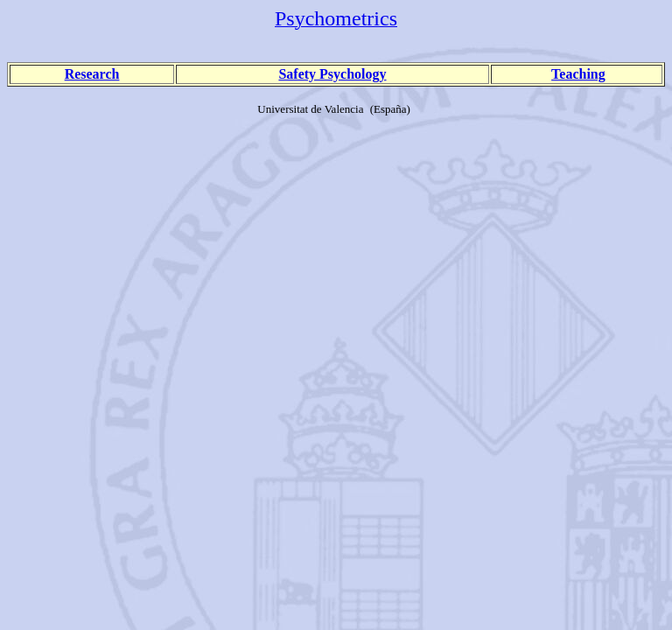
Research (92, 74)
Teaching (578, 74)
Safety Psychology (332, 74)
